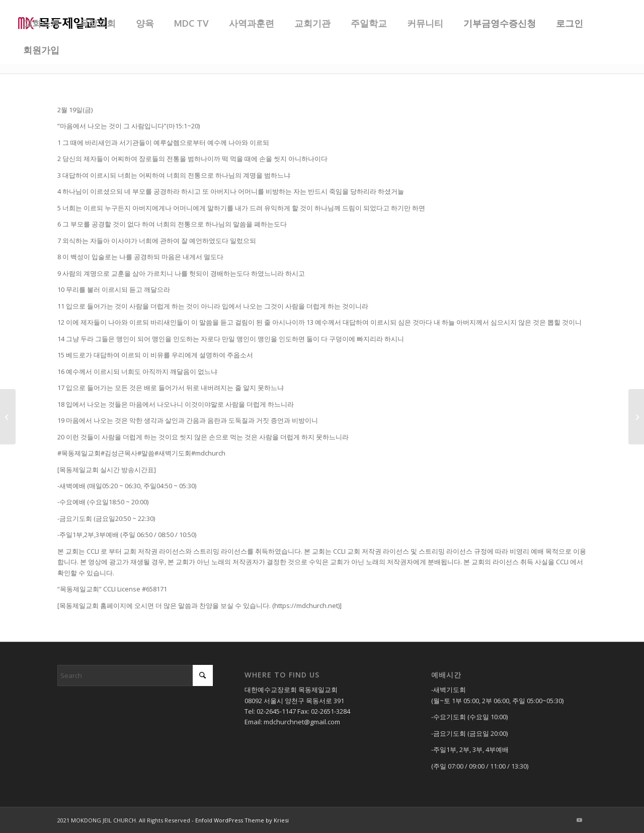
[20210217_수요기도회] (8, 417)
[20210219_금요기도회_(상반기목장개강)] (636, 417)
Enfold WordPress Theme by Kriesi (242, 820)
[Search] (135, 675)
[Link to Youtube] (579, 820)
